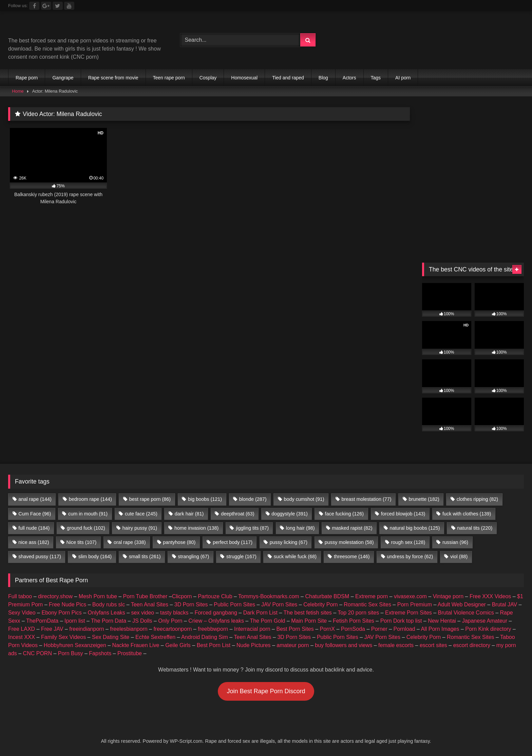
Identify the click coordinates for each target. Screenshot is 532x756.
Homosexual (244, 78)
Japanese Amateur (485, 621)
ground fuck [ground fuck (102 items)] (86, 528)
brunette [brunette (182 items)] (424, 499)
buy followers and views (344, 645)
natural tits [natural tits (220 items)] (475, 528)
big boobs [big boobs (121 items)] (205, 499)
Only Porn (170, 621)
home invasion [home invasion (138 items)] (196, 528)
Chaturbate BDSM (327, 596)
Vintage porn (448, 596)
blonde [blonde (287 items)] (253, 499)
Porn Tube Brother (145, 596)
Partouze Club (215, 596)
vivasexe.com (410, 596)
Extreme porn (372, 596)
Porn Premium (415, 604)
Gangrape (63, 78)
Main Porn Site (309, 621)
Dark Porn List (260, 613)
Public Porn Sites (234, 604)
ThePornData (42, 621)
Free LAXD (22, 629)
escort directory (472, 645)
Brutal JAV (505, 604)
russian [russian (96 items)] (455, 542)
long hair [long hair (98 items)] (300, 528)
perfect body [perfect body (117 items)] (233, 542)
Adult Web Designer (462, 604)
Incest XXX (22, 637)
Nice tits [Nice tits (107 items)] (81, 542)
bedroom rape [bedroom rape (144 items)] (90, 499)
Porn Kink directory (488, 629)
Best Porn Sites (295, 629)
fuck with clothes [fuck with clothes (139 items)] (467, 514)
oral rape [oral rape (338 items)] (130, 542)
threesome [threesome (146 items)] (352, 556)
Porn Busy (71, 653)
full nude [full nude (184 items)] (34, 528)
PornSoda (353, 629)
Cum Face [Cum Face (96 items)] (35, 514)
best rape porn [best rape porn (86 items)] (150, 499)
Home (18, 91)
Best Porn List (214, 645)
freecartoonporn (173, 629)
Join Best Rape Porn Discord (266, 691)
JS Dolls (142, 621)
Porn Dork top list (401, 621)
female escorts (396, 645)
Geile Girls (178, 645)
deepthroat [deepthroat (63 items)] (237, 514)
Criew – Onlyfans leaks (216, 621)
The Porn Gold (267, 621)
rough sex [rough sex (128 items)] (408, 542)
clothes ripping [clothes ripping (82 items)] (477, 499)
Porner (379, 629)
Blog (323, 78)
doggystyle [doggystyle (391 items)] (289, 514)
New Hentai (442, 621)
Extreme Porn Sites (408, 613)
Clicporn (182, 596)
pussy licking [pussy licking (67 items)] (289, 542)
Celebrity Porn (320, 604)
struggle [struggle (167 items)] (241, 556)
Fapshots (100, 653)
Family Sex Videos (63, 637)
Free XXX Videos (490, 596)
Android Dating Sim (205, 637)
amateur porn (293, 645)
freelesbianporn (129, 629)
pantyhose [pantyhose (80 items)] (179, 542)
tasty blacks (174, 613)
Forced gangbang (216, 613)
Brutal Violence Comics (466, 613)
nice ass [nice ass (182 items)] (34, 542)
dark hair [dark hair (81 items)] (189, 514)
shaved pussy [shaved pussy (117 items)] (40, 556)
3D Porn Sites (191, 604)
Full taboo (20, 596)
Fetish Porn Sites (354, 621)
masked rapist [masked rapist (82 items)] (352, 528)
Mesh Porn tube (98, 596)
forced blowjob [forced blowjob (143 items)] (403, 514)
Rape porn (27, 78)
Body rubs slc (109, 604)
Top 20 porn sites (358, 613)
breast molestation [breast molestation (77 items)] (366, 499)
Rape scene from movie (113, 78)
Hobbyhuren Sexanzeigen (75, 645)
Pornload (404, 629)
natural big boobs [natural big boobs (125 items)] (415, 528)
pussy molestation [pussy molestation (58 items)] (349, 542)
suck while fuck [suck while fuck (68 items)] (295, 556)
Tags (376, 78)
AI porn (403, 78)
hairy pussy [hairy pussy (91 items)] (140, 528)
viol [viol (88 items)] (459, 556)
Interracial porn (252, 629)
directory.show (55, 596)
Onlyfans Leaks (107, 613)
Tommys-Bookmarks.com (269, 596)
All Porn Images (440, 629)
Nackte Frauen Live (136, 645)
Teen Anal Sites (150, 604)
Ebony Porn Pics (61, 613)
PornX (327, 629)
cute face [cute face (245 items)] (141, 514)
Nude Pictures (254, 645)
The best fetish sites (308, 613)
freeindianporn (87, 629)
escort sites (433, 645)
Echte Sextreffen (155, 637)
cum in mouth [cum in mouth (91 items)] (88, 514)
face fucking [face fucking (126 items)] (344, 514)
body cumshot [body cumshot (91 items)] (304, 499)
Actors (349, 78)
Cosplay (208, 78)
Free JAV (52, 629)
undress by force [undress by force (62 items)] (410, 556)
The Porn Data (109, 621)
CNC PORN (37, 653)
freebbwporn (213, 629)
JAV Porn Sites (279, 604)
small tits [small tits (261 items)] (145, 556)
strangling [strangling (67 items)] (193, 556)
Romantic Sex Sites (367, 604)
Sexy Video (22, 613)
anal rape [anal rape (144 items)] (35, 499)
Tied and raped (288, 78)
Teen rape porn (169, 78)
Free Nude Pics (68, 604)
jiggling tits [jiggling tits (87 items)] (252, 528)
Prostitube (130, 653)
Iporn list (75, 621)
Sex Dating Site (111, 637)
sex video (143, 613)
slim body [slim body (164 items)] (95, 556)
